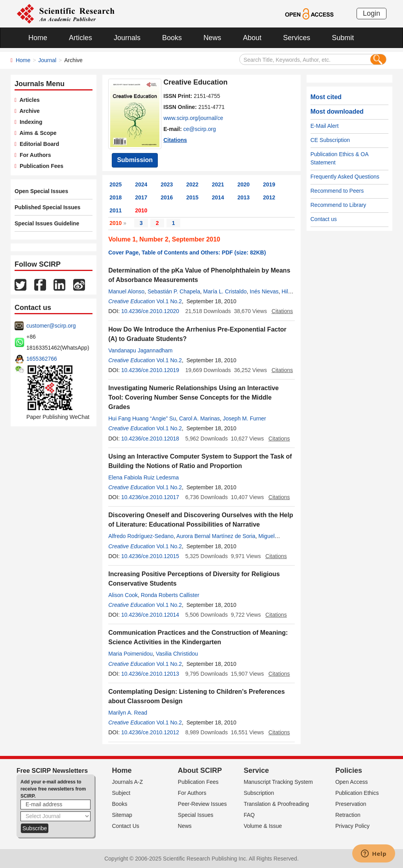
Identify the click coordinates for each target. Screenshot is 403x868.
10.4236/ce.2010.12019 (150, 370)
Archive (28, 111)
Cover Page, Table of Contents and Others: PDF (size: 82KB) (187, 252)
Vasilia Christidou (177, 654)
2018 (116, 197)
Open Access (352, 782)
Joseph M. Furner (244, 418)
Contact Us (126, 826)
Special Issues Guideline (47, 223)
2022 (192, 184)
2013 (243, 197)
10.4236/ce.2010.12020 (150, 311)
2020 (243, 184)
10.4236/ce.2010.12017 (150, 497)
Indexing (29, 122)
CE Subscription (330, 140)
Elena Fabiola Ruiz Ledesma (143, 477)
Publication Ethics (357, 793)
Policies (349, 770)
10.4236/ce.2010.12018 (150, 439)
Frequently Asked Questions (345, 177)
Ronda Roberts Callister (170, 595)
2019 (269, 184)
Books (172, 38)
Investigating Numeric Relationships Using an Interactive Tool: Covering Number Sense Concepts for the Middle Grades (193, 397)
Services (297, 38)
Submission (135, 160)
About (252, 38)
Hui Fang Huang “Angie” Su (142, 418)
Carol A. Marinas (199, 418)
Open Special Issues (41, 191)
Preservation (351, 804)
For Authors (34, 155)
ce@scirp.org (200, 129)
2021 (218, 184)
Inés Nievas (264, 291)
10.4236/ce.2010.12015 (150, 556)
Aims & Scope (36, 133)
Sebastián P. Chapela (174, 291)
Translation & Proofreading (276, 804)
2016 (167, 197)
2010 (141, 210)
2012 (269, 197)
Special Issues (196, 815)
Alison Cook (123, 595)
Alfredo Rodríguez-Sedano (141, 536)
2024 (141, 184)
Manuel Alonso (126, 291)
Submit (343, 38)
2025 (116, 184)
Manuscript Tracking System (278, 782)
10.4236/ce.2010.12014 (150, 615)
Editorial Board (38, 144)
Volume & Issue (263, 826)
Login (372, 13)
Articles (80, 38)
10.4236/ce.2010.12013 (150, 674)
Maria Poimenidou (130, 654)
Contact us (324, 219)
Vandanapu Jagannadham (140, 350)
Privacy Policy (352, 826)
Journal (47, 60)
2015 (192, 197)
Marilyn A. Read (128, 713)
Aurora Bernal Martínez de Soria (216, 536)
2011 (116, 210)
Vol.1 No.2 (169, 301)
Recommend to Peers (337, 191)
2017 (141, 197)
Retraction (348, 815)
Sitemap (122, 815)
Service (256, 770)
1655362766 (42, 359)
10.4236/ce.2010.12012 (150, 732)
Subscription (259, 793)
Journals (127, 38)
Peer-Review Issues (202, 804)
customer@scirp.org (51, 326)
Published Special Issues (47, 207)
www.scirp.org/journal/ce (193, 118)
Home (38, 38)
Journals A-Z (128, 782)
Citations (175, 140)
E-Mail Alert (325, 126)
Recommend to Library (338, 205)
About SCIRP (200, 770)
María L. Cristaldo (225, 291)
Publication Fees (40, 166)
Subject (121, 793)
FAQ (249, 815)
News (212, 38)
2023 (167, 184)
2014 (218, 197)
